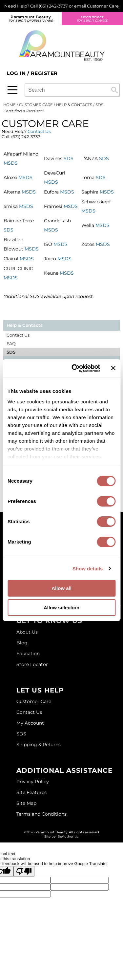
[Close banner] (113, 368)
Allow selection (61, 608)
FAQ (11, 343)
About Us (27, 632)
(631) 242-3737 (53, 6)
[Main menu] (12, 90)
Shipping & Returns (39, 745)
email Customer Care (96, 6)
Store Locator (32, 664)
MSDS (11, 163)
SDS (69, 158)
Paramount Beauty (31, 18)
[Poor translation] (24, 871)
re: (92, 18)
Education (28, 654)
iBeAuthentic (68, 836)
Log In (17, 73)
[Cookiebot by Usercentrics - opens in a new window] (74, 368)
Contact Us (39, 131)
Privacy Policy (33, 782)
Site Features (31, 792)
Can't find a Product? (24, 111)
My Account (30, 723)
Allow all (61, 588)
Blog (22, 643)
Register (44, 73)
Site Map (26, 803)
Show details (88, 569)
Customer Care (34, 701)
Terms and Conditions (41, 814)
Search (114, 90)
